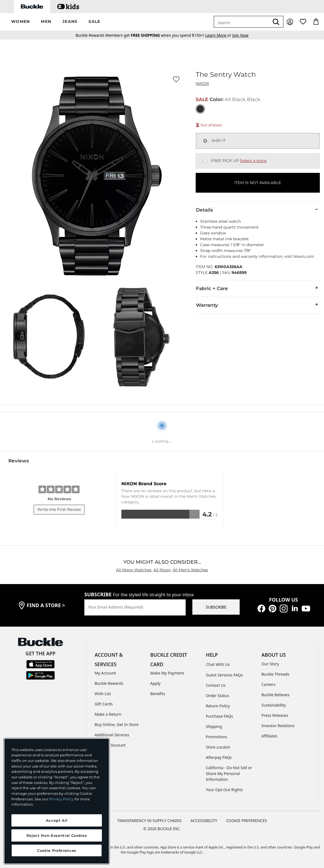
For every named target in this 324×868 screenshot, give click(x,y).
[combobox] (242, 22)
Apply (155, 683)
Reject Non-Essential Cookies (57, 835)
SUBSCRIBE (216, 607)
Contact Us (216, 685)
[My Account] (290, 22)
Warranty (258, 305)
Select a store (253, 161)
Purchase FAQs (219, 716)
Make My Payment (167, 673)
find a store (46, 605)
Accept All (57, 820)
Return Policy (218, 706)
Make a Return (108, 714)
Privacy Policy (61, 799)
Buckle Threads (275, 674)
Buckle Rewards (109, 683)
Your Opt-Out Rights (224, 790)
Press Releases (275, 715)
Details (258, 210)
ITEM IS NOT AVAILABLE (258, 183)
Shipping (214, 726)
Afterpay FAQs (219, 757)
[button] (20, 22)
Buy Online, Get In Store (117, 724)
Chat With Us (218, 664)
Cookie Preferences (246, 821)
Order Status (218, 696)
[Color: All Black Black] (200, 109)
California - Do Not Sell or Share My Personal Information (229, 773)
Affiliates (269, 736)
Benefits (158, 694)
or (219, 35)
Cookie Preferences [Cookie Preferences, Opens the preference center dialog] (57, 850)
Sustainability (274, 705)
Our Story (270, 664)
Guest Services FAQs (224, 675)
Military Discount (110, 745)
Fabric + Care (258, 288)
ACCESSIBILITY (204, 821)
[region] (57, 801)
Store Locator (218, 747)
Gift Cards (104, 704)
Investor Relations (278, 726)
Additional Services (112, 735)
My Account (105, 673)
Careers (268, 684)
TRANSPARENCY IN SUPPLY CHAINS (149, 821)
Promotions (217, 737)
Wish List (103, 694)
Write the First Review (59, 509)
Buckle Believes (275, 695)
